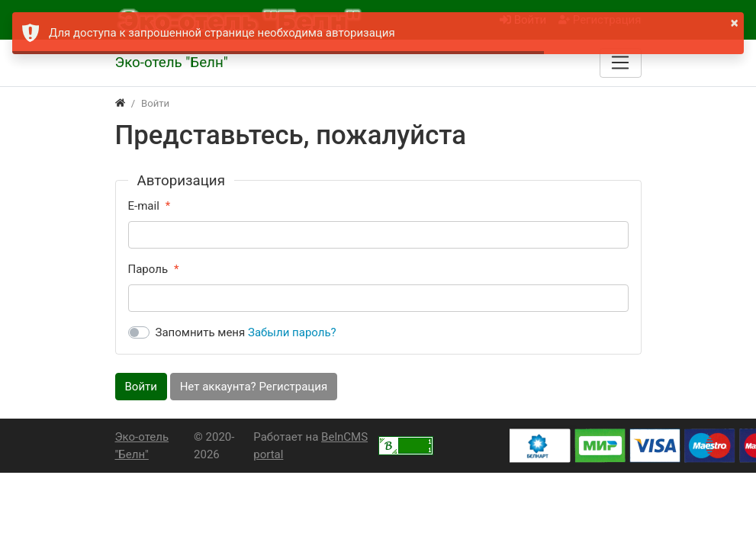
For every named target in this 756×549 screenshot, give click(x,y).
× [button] (735, 23)
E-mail (144, 206)
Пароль (148, 269)
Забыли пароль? (292, 332)
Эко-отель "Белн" (142, 446)
